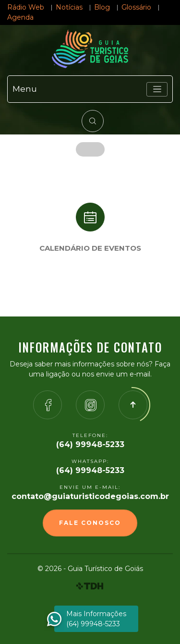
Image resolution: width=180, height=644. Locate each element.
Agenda (20, 17)
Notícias (69, 7)
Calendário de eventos (90, 248)
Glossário (136, 7)
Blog (102, 7)
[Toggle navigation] (157, 89)
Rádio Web (26, 7)
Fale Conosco (90, 523)
